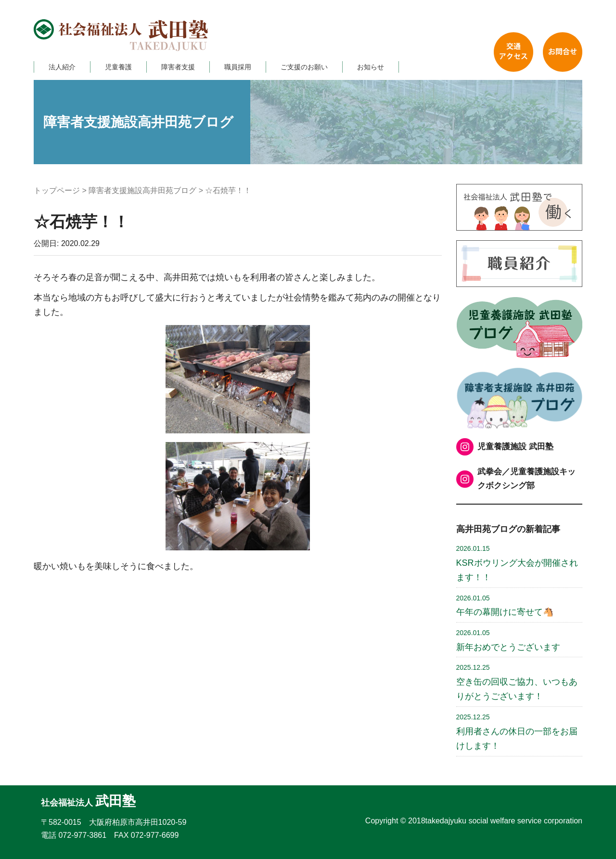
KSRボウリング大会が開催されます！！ (517, 563)
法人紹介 (62, 67)
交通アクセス (513, 52)
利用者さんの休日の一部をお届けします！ (517, 732)
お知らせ (371, 67)
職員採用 (238, 67)
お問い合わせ (563, 52)
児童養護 (118, 67)
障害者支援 (178, 67)
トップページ (57, 190)
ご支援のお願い (304, 67)
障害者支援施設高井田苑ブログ (142, 190)
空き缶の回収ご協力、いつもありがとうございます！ (517, 682)
